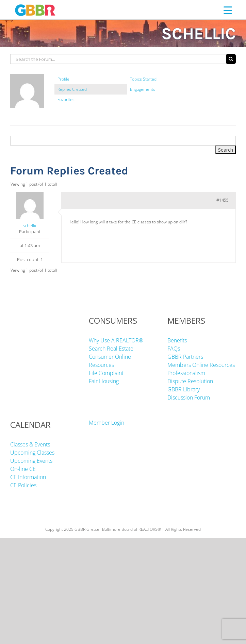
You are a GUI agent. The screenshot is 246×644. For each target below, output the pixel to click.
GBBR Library (184, 389)
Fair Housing (104, 381)
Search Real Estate (111, 349)
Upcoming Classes (32, 453)
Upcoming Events (31, 461)
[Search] (231, 59)
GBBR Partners (185, 357)
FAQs (174, 349)
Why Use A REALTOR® (116, 340)
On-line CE (23, 469)
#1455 (223, 200)
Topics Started (143, 79)
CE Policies (23, 485)
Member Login (106, 423)
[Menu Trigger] (228, 10)
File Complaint (106, 373)
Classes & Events (30, 444)
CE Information (28, 477)
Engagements (143, 89)
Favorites (66, 99)
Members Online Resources (201, 365)
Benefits (177, 340)
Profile (63, 79)
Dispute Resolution (190, 381)
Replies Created (72, 89)
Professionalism (186, 373)
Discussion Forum (189, 397)
